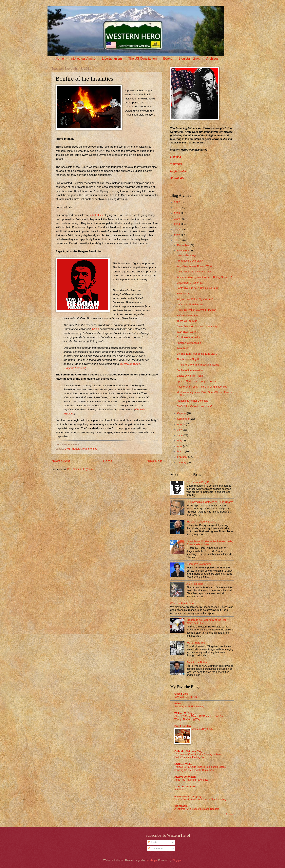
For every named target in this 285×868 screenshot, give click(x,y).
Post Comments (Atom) (80, 469)
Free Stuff (182, 348)
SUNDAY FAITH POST (187, 697)
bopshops (151, 860)
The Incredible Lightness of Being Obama (210, 502)
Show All (230, 814)
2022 (177, 202)
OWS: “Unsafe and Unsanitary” (194, 406)
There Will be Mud (187, 321)
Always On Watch (185, 777)
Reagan (76, 449)
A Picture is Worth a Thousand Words (198, 365)
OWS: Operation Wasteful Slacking (196, 310)
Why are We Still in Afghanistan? (195, 299)
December (183, 245)
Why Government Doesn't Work (194, 266)
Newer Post (61, 461)
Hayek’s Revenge (187, 255)
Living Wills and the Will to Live (194, 272)
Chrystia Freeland (75, 368)
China (95, 329)
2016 (177, 213)
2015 (177, 219)
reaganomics (90, 449)
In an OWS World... (188, 332)
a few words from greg (188, 796)
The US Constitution (142, 59)
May (180, 441)
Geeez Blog (181, 694)
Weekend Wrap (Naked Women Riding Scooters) (204, 277)
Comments (155, 848)
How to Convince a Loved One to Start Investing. (200, 799)
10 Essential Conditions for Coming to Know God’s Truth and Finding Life (198, 756)
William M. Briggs (185, 713)
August (181, 424)
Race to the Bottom (187, 316)
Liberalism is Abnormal (199, 564)
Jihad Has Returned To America (191, 780)
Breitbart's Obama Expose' (201, 522)
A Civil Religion (195, 584)
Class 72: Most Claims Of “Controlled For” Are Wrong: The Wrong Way (199, 718)
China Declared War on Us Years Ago (198, 326)
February (183, 457)
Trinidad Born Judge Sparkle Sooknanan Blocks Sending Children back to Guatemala (200, 769)
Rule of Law (183, 294)
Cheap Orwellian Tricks (190, 376)
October (182, 413)
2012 (177, 235)
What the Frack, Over (182, 603)
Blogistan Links (189, 59)
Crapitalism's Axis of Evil (190, 283)
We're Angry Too (196, 643)
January (182, 463)
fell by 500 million (130, 364)
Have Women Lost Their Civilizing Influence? (202, 387)
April (180, 446)
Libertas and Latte (185, 786)
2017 (177, 208)
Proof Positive (183, 726)
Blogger (177, 860)
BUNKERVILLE (183, 764)
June (180, 435)
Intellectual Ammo (83, 59)
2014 (177, 224)
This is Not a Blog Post (189, 359)
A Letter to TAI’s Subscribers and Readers (197, 809)
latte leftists (96, 215)
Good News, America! (189, 337)
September (184, 419)
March (181, 451)
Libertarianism (112, 59)
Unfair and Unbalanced (190, 304)
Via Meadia (181, 806)
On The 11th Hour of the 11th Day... (197, 354)
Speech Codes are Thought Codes (196, 381)
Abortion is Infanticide (189, 343)
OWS (68, 449)
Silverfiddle (177, 178)
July (180, 430)
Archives (212, 59)
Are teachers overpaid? (190, 261)
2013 (177, 230)
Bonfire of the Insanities (190, 370)
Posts (152, 842)
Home (60, 59)
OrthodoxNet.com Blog (188, 751)
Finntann (176, 157)
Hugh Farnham (179, 171)
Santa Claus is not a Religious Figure (198, 288)
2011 (177, 240)
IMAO (178, 703)
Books (168, 59)
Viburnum (176, 164)
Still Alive (179, 790)
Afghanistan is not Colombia (192, 401)
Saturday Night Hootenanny (189, 707)
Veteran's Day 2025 (202, 729)
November (183, 251)
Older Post (154, 461)
